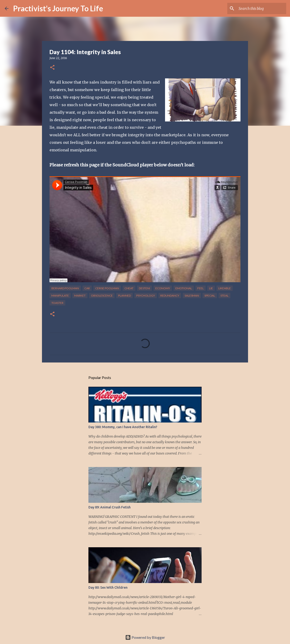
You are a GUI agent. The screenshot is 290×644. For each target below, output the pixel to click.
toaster (57, 303)
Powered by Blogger (145, 637)
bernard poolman (65, 288)
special (210, 296)
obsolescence (102, 296)
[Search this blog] (261, 8)
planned (124, 296)
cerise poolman (107, 288)
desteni (144, 288)
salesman (192, 296)
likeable (225, 288)
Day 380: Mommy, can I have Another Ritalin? (123, 427)
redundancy (170, 296)
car (87, 288)
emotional (184, 288)
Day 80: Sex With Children (108, 588)
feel (201, 288)
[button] (52, 68)
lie (211, 288)
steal (224, 296)
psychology (146, 296)
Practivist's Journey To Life (58, 8)
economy (163, 288)
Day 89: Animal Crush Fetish (110, 507)
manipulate (60, 296)
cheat (129, 288)
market (80, 296)
